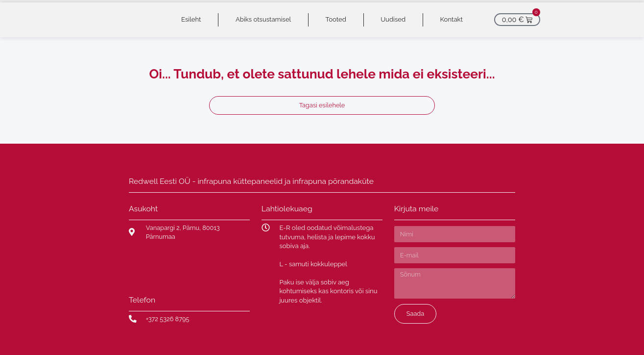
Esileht (191, 19)
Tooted (336, 19)
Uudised (393, 19)
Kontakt (452, 19)
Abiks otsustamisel (263, 19)
